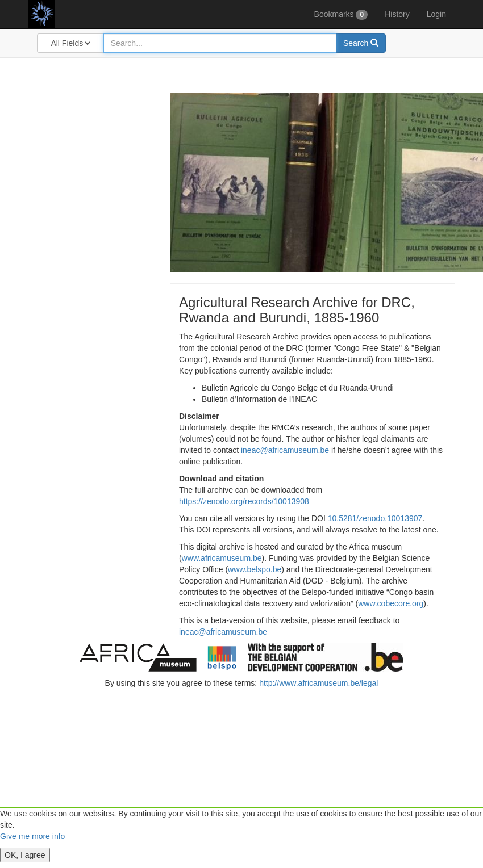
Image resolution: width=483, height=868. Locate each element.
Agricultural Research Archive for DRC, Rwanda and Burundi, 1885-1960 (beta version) (71, 14)
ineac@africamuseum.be (285, 450)
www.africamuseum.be (222, 558)
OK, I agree (25, 855)
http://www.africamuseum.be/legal (318, 683)
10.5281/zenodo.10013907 (375, 518)
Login (436, 14)
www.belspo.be (255, 569)
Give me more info (32, 836)
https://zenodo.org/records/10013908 (244, 501)
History (397, 14)
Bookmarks (341, 15)
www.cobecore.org (391, 603)
